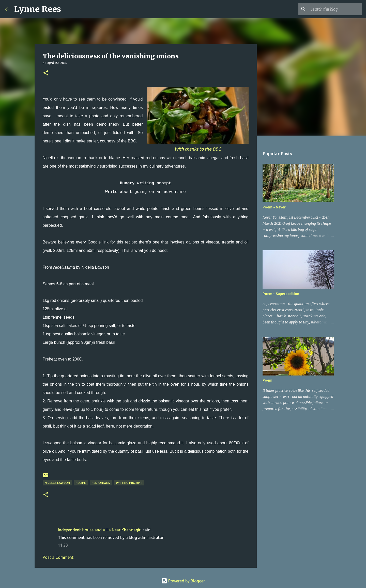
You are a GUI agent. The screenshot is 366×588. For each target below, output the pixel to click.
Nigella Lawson (57, 483)
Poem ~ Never (274, 207)
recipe (81, 483)
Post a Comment (58, 557)
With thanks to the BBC (198, 149)
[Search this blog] (335, 9)
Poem (267, 380)
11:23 (63, 545)
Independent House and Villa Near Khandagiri (100, 530)
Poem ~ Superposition (281, 294)
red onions (101, 483)
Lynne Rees (38, 9)
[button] (46, 73)
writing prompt (129, 483)
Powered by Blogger (183, 581)
